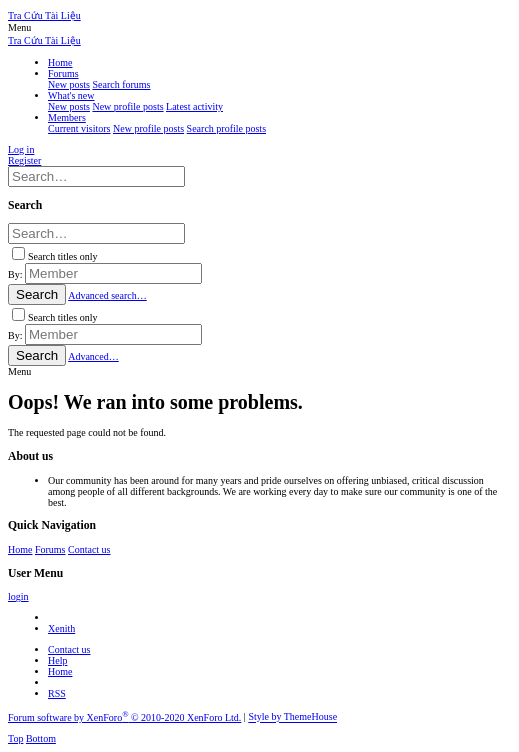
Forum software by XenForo (124, 717)
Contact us (89, 549)
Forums (50, 549)
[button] (19, 27)
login (18, 596)
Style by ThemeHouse (292, 717)
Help (57, 660)
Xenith (61, 628)
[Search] (96, 176)
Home (20, 549)
